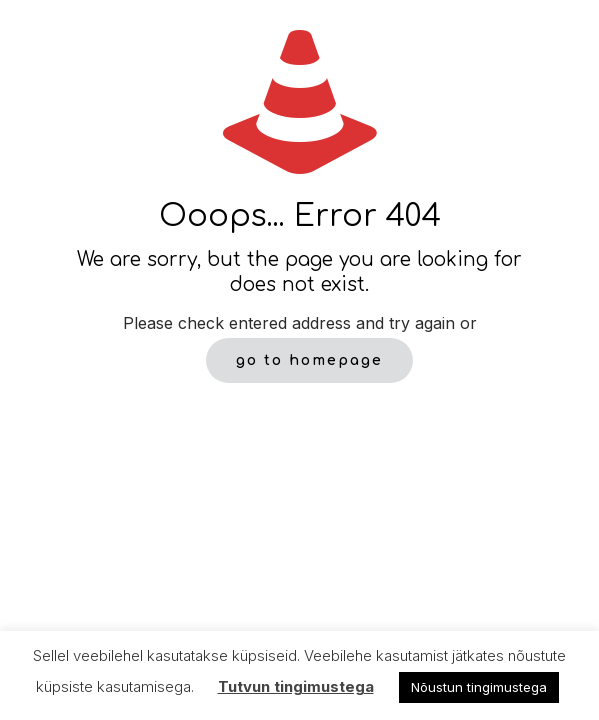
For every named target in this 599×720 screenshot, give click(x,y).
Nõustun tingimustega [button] (479, 687)
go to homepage (309, 360)
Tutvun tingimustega (296, 686)
